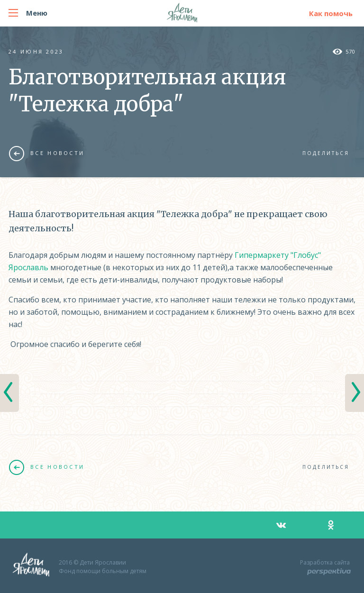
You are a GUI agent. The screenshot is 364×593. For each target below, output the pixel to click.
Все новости (47, 153)
